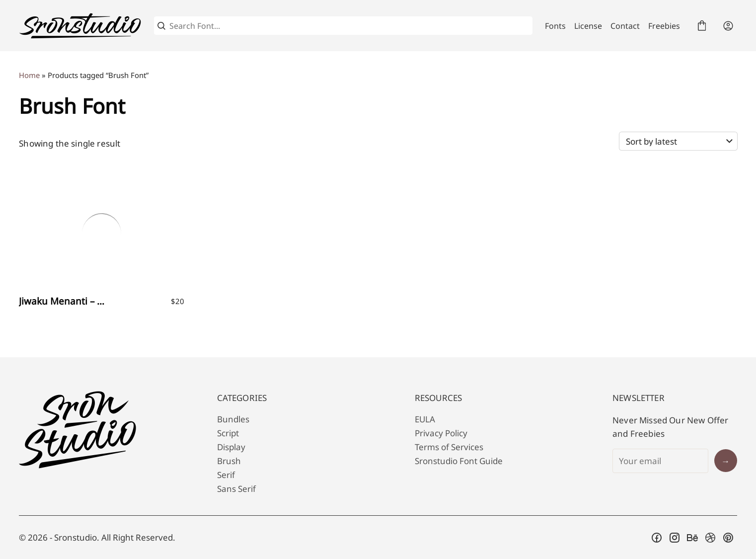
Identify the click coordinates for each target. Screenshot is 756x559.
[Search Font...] (349, 26)
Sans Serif (236, 489)
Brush (229, 461)
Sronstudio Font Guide (459, 461)
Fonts (555, 26)
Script (228, 433)
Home (29, 75)
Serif (226, 475)
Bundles (233, 419)
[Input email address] (660, 461)
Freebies (664, 26)
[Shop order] (678, 141)
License (588, 26)
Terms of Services (449, 447)
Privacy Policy (441, 433)
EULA (425, 419)
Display (231, 447)
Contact (625, 26)
